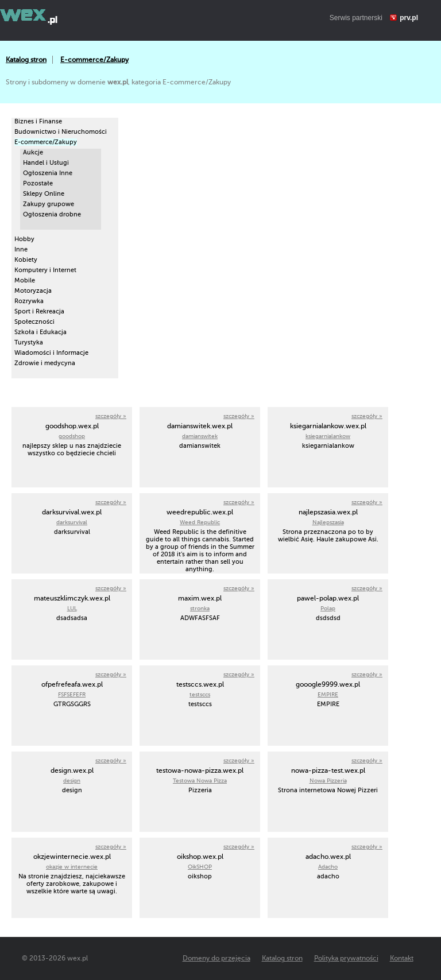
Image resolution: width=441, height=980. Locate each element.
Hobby (24, 239)
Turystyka (29, 342)
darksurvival (72, 522)
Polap (328, 608)
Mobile (25, 280)
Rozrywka (29, 301)
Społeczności (34, 322)
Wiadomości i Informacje (51, 353)
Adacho (328, 867)
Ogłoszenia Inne (48, 173)
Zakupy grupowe (49, 204)
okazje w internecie (72, 867)
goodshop (72, 436)
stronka (200, 608)
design (72, 780)
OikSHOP (200, 867)
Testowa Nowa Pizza (200, 780)
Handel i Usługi (46, 163)
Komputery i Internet (45, 270)
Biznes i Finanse (38, 121)
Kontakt (402, 958)
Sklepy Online (44, 194)
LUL (72, 608)
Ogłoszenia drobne (52, 214)
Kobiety (26, 260)
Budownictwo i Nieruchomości (61, 132)
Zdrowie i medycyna (45, 363)
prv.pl (409, 18)
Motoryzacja (33, 291)
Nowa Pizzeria (328, 780)
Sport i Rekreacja (39, 311)
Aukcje (33, 152)
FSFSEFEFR (72, 694)
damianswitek (200, 436)
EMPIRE (328, 694)
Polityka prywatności (346, 958)
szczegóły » (111, 416)
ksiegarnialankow (328, 436)
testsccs (200, 694)
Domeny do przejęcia (216, 958)
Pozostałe (38, 183)
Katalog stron (26, 60)
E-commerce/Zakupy (94, 60)
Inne (21, 249)
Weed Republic (200, 522)
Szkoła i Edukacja (40, 332)
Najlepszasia (328, 522)
